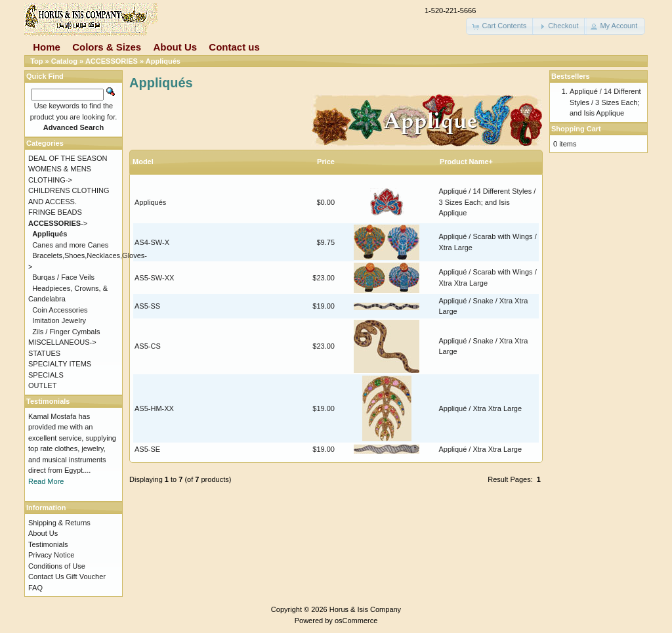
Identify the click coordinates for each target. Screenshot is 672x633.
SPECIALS (46, 375)
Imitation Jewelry (59, 320)
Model (143, 162)
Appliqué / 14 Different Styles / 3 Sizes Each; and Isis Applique (488, 202)
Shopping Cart (576, 129)
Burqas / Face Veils (63, 277)
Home (47, 47)
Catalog (64, 61)
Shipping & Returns (59, 523)
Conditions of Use (57, 566)
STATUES (44, 353)
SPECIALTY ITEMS (60, 364)
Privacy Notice (51, 555)
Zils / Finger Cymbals (66, 332)
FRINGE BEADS (55, 212)
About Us (175, 47)
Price (326, 162)
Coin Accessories (60, 310)
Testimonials (48, 544)
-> (58, 223)
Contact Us (46, 577)
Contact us (234, 47)
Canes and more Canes (70, 245)
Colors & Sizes (107, 47)
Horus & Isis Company (365, 609)
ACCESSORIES (112, 61)
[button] (500, 26)
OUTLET (42, 385)
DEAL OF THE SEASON (68, 158)
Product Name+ (466, 162)
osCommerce (356, 621)
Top (36, 61)
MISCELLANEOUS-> (62, 342)
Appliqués (163, 61)
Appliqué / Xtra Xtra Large (481, 408)
